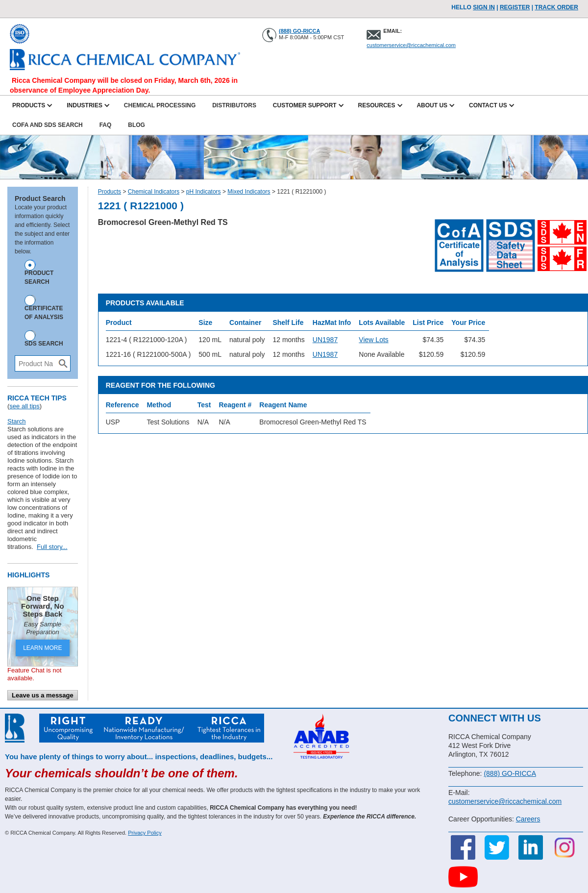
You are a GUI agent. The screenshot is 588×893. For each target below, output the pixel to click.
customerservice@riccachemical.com (411, 45)
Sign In (484, 7)
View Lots (373, 340)
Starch (17, 421)
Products (110, 192)
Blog (136, 125)
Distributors (234, 105)
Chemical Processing (160, 105)
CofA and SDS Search (48, 125)
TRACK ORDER (556, 7)
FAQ (106, 125)
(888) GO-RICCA (299, 31)
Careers (528, 819)
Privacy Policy (145, 833)
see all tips (24, 406)
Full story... (52, 547)
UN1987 (325, 340)
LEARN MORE (42, 648)
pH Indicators (204, 192)
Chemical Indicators (154, 192)
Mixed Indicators (249, 192)
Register (515, 7)
